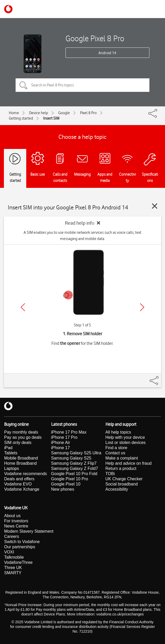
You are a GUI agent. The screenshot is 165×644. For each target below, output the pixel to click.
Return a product (121, 468)
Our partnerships (20, 547)
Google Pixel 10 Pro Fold (74, 474)
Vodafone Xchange (22, 489)
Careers (12, 536)
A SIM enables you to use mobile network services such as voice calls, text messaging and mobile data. (82, 236)
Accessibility (117, 489)
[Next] (142, 307)
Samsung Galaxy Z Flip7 (74, 463)
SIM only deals (18, 443)
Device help (39, 113)
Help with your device (125, 437)
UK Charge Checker (124, 479)
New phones (63, 489)
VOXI (9, 552)
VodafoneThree (18, 562)
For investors (16, 521)
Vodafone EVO (18, 484)
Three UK (13, 568)
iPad (8, 448)
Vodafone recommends (26, 474)
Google (64, 113)
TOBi (110, 474)
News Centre (16, 526)
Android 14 (107, 53)
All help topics (118, 432)
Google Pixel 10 (66, 484)
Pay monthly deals (21, 432)
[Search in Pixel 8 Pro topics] (82, 85)
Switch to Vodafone (22, 542)
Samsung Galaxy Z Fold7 (75, 468)
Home (14, 113)
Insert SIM (51, 118)
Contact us (115, 453)
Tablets (11, 453)
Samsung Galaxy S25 (71, 458)
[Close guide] (155, 206)
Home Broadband (20, 463)
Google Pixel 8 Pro (95, 38)
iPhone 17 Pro (64, 437)
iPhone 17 (61, 448)
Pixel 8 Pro (88, 113)
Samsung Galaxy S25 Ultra (76, 453)
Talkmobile (14, 557)
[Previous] (23, 307)
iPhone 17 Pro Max (69, 432)
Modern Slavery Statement (29, 531)
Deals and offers (19, 479)
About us (12, 516)
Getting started (21, 118)
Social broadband (122, 484)
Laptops (12, 468)
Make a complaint (122, 458)
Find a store (116, 448)
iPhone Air (61, 443)
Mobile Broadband (21, 458)
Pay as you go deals (23, 437)
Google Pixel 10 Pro (70, 479)
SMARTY (13, 573)
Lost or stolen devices (126, 443)
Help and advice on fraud (129, 463)
